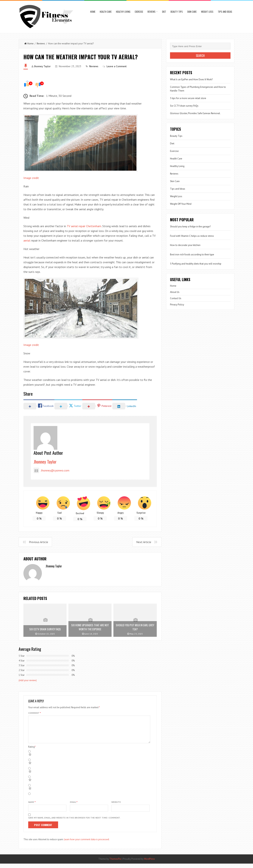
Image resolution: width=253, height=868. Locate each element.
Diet (164, 12)
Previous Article (39, 542)
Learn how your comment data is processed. (87, 844)
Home (93, 12)
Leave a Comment (117, 66)
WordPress (149, 863)
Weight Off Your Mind (181, 204)
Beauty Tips (177, 12)
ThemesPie (115, 863)
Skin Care (192, 12)
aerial (27, 240)
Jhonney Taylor (42, 66)
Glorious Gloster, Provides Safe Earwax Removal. (195, 113)
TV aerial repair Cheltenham (84, 226)
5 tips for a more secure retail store (188, 98)
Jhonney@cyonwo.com (51, 470)
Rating (32, 751)
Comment (34, 713)
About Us (175, 292)
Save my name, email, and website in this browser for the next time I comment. (74, 822)
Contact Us (176, 298)
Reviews (151, 12)
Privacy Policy (177, 305)
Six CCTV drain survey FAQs (184, 106)
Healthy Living (123, 12)
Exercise (139, 12)
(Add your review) (28, 680)
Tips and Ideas (225, 12)
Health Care (106, 12)
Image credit (31, 178)
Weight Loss (207, 12)
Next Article (144, 542)
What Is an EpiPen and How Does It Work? (191, 79)
